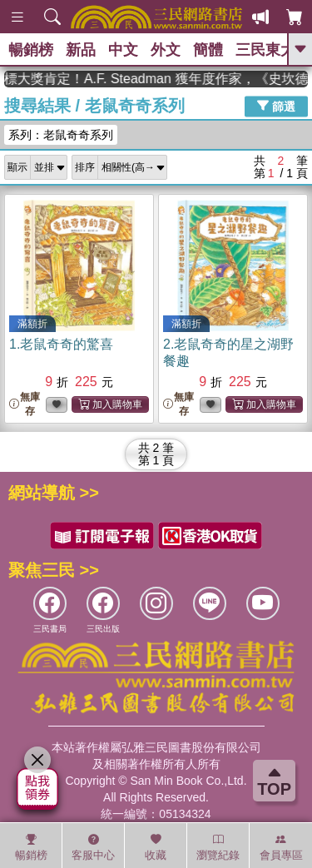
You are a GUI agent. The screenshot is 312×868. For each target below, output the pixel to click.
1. (61, 344)
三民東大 (265, 50)
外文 (166, 50)
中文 (123, 50)
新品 (81, 50)
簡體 (208, 50)
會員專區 (281, 847)
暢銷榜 (31, 50)
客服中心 (93, 847)
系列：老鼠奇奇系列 (61, 135)
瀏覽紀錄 (218, 847)
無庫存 (25, 404)
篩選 (276, 106)
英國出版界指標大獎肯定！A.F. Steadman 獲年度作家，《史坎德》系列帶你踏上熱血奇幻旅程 (156, 79)
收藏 (156, 847)
